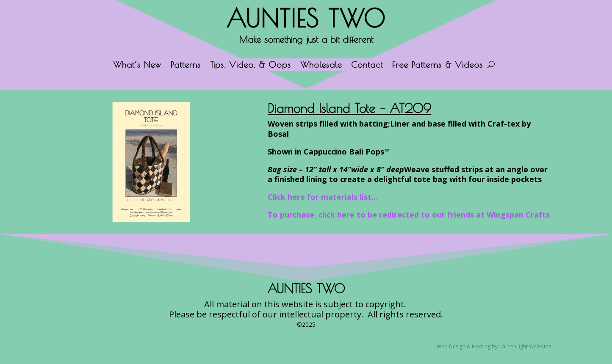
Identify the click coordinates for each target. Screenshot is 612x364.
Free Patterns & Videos (438, 66)
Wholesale (321, 66)
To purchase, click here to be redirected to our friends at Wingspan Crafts (409, 215)
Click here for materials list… (323, 197)
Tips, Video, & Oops (251, 66)
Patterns (186, 66)
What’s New (137, 66)
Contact (367, 66)
